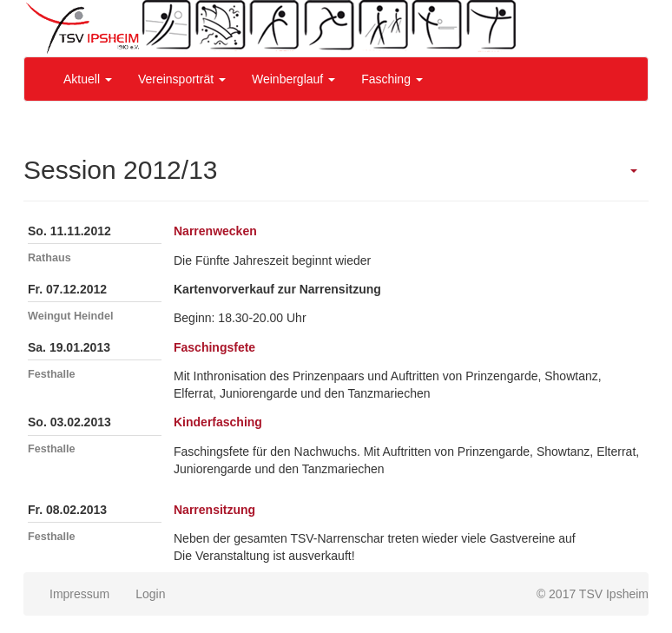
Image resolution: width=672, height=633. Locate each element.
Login (150, 594)
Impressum (79, 594)
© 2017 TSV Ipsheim (593, 594)
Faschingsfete (214, 347)
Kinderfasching (218, 422)
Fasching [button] (392, 79)
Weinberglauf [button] (293, 79)
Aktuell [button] (88, 79)
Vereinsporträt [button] (182, 79)
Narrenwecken (215, 231)
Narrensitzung (214, 510)
